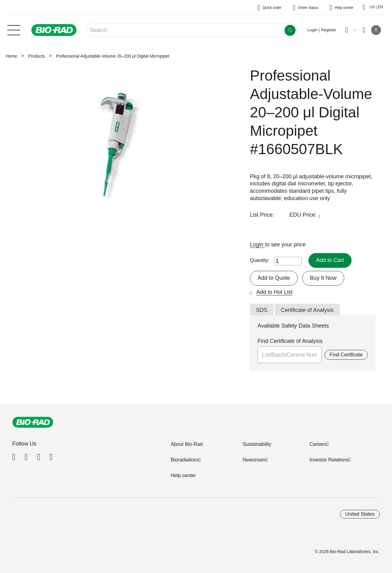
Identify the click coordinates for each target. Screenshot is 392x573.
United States (360, 514)
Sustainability (257, 444)
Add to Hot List (274, 292)
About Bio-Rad (187, 444)
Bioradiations (185, 460)
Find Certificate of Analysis (290, 341)
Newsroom (254, 460)
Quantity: (260, 260)
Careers (318, 444)
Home (11, 56)
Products (37, 56)
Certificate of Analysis (307, 310)
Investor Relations (329, 460)
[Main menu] (14, 29)
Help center (183, 475)
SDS (262, 310)
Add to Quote (274, 278)
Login (257, 245)
